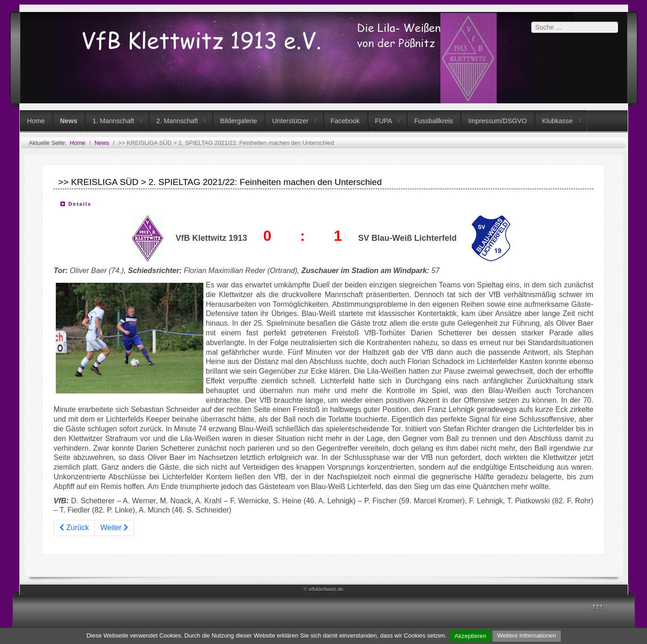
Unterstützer (290, 121)
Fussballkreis (433, 121)
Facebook (345, 121)
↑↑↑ (598, 606)
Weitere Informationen (527, 635)
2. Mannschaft (177, 121)
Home (36, 121)
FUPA (383, 121)
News (69, 121)
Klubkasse (557, 121)
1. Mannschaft (113, 121)
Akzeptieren (471, 636)
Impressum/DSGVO (497, 121)
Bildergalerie (238, 121)
